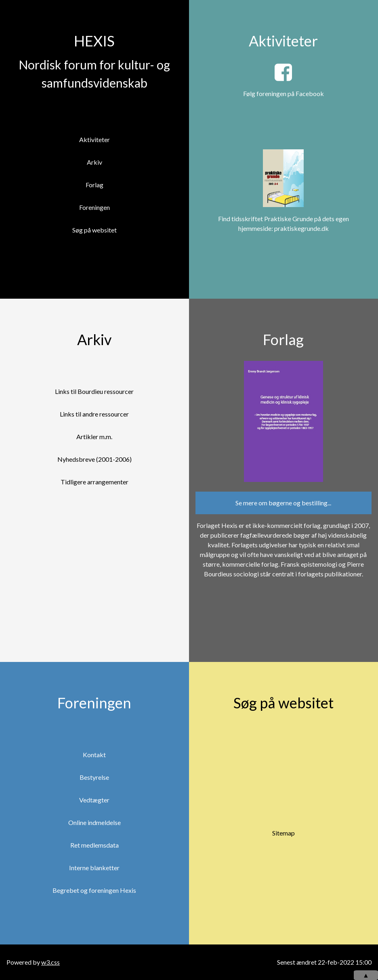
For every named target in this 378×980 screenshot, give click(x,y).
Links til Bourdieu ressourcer (94, 391)
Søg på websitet (94, 230)
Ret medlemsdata (94, 845)
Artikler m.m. (94, 437)
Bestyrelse (94, 777)
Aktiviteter (94, 139)
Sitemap (283, 833)
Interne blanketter (94, 868)
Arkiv (94, 162)
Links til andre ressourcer (94, 414)
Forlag (94, 185)
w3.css (50, 962)
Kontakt (94, 755)
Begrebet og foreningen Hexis (94, 890)
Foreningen (94, 207)
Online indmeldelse (94, 822)
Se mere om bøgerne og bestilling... (283, 503)
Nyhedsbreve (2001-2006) (94, 459)
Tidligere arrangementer (94, 482)
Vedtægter (94, 800)
